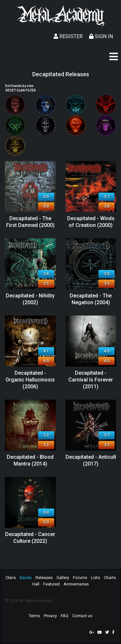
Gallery (63, 578)
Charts (110, 578)
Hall (36, 584)
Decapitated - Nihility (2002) (30, 299)
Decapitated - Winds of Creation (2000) (91, 222)
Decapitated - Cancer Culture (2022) (30, 538)
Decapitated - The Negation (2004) (91, 299)
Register (68, 36)
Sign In (101, 36)
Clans (11, 578)
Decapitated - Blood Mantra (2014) (30, 460)
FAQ (65, 616)
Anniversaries (76, 584)
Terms (34, 616)
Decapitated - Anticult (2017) (91, 460)
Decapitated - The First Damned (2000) (30, 222)
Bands (26, 578)
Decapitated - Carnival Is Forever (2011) (91, 380)
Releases (44, 578)
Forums (80, 578)
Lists (96, 578)
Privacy (50, 616)
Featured (51, 584)
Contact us (82, 616)
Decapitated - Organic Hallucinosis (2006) (30, 380)
